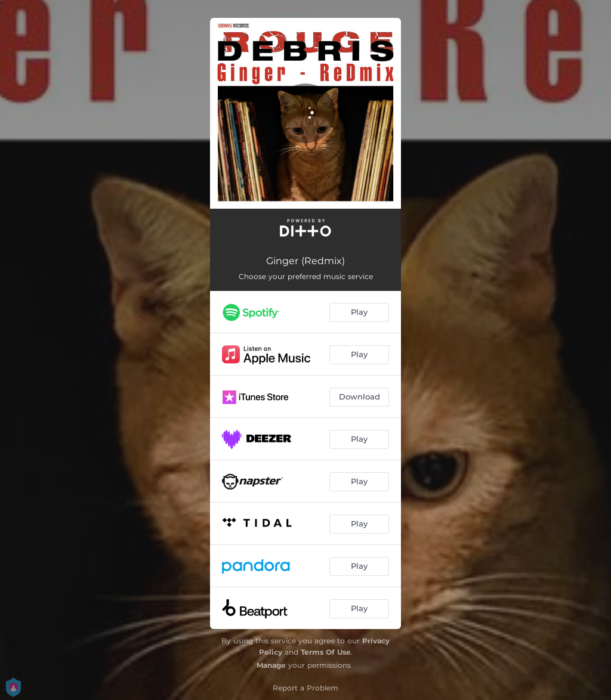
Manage (271, 665)
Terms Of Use (326, 652)
